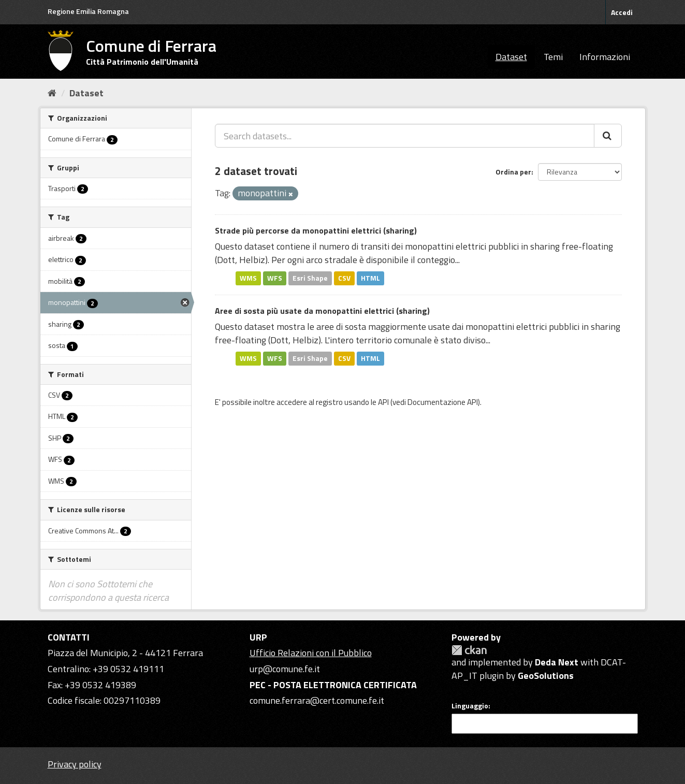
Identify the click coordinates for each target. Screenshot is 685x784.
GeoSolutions (546, 676)
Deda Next (557, 662)
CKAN (469, 650)
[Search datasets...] (405, 136)
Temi (553, 57)
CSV (344, 278)
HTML (370, 278)
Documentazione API (443, 402)
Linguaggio (470, 706)
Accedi (622, 12)
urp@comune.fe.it (285, 669)
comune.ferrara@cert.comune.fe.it (317, 700)
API (383, 402)
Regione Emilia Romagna (88, 11)
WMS (248, 278)
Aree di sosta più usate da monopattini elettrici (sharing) (322, 311)
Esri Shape (310, 278)
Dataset (511, 57)
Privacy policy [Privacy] (75, 764)
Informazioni (605, 57)
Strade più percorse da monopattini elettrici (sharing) (316, 230)
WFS (275, 278)
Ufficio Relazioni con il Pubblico (311, 653)
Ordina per (513, 172)
